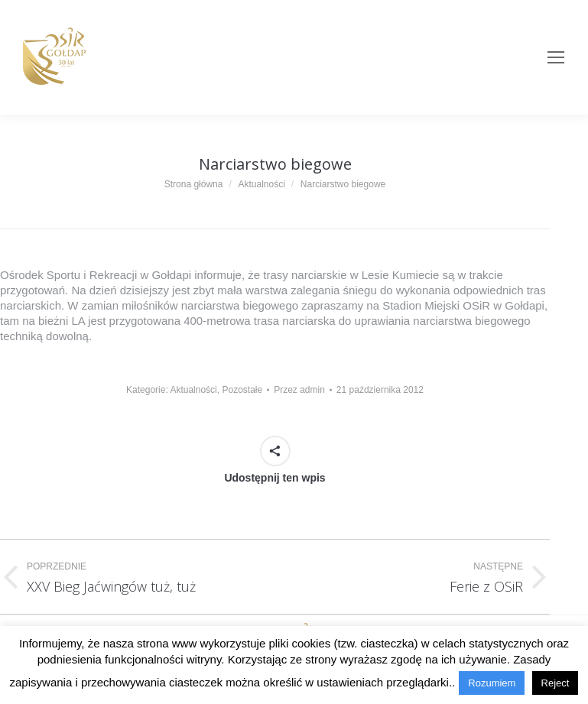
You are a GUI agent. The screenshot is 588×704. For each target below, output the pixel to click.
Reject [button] (556, 683)
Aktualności (193, 390)
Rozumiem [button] (492, 683)
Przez (299, 390)
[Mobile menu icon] (556, 57)
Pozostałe (242, 390)
